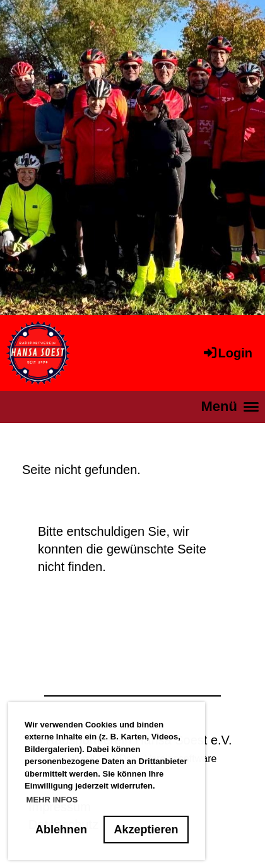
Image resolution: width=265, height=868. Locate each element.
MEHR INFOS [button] (52, 800)
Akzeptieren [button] (146, 830)
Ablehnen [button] (61, 830)
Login (227, 353)
